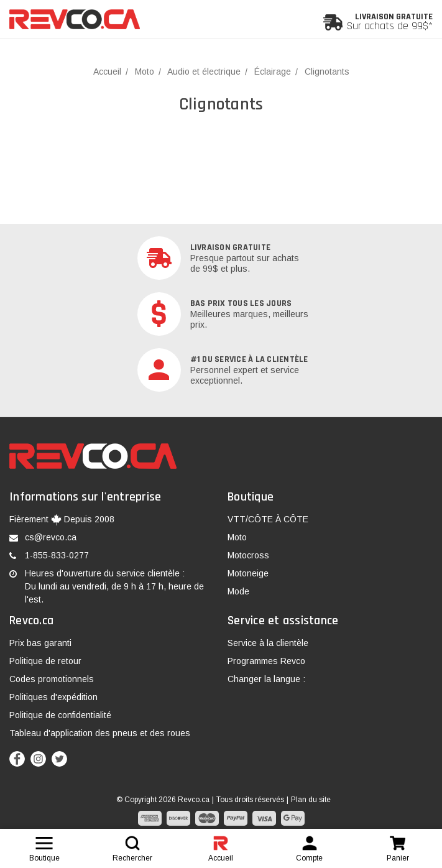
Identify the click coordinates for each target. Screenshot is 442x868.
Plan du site (311, 800)
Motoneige (248, 573)
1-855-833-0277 (57, 555)
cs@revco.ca (51, 537)
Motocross (248, 555)
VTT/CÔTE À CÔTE (268, 519)
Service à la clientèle (268, 643)
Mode (238, 591)
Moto (237, 537)
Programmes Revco (266, 661)
